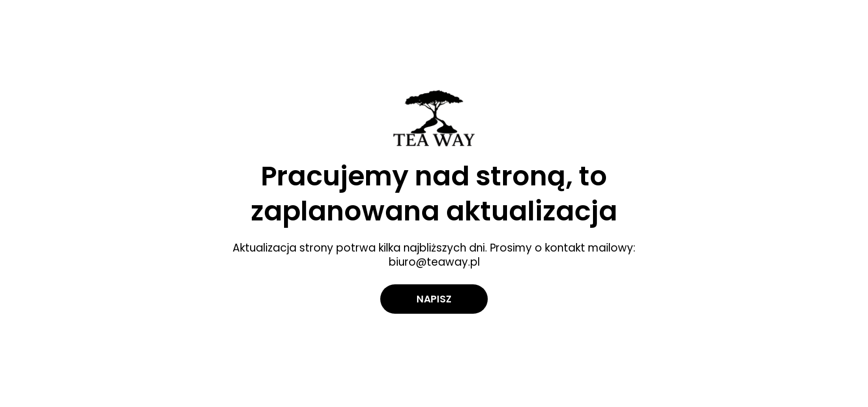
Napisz (434, 299)
